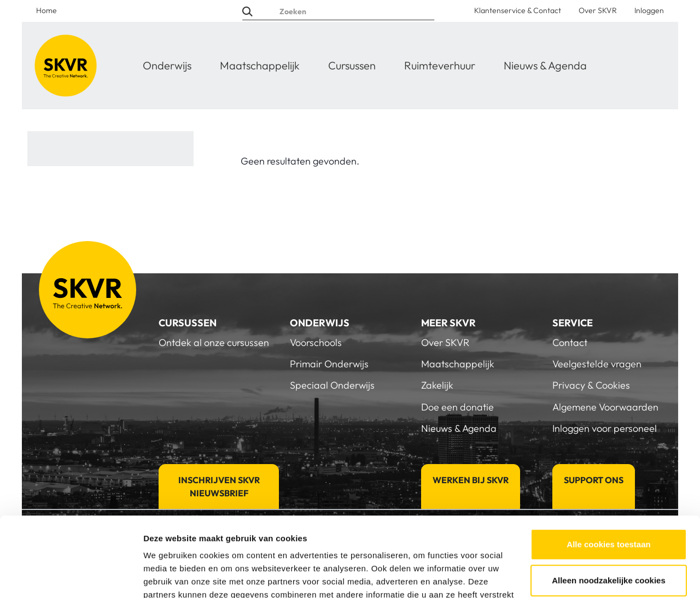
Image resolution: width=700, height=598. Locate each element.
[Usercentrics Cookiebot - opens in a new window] (71, 577)
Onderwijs (167, 65)
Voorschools (316, 342)
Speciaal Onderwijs (332, 385)
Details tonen (169, 576)
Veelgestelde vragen (597, 364)
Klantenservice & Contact (518, 10)
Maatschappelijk (260, 65)
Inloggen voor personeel (605, 428)
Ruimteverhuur (440, 65)
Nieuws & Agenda (545, 65)
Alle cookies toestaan (608, 470)
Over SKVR (598, 10)
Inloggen (649, 10)
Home (46, 10)
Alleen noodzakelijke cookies (609, 505)
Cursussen (352, 65)
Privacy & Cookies (591, 385)
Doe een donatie (457, 407)
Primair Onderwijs (329, 364)
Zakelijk (437, 385)
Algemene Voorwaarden (605, 407)
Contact (570, 342)
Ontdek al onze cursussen (214, 342)
